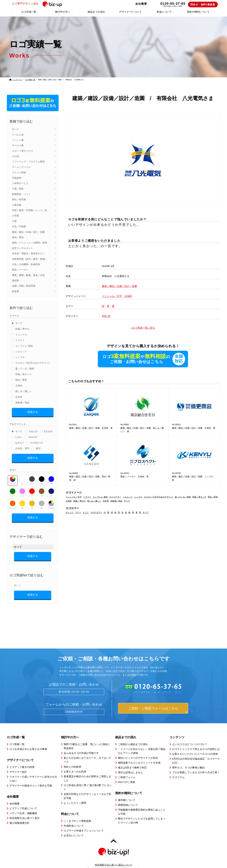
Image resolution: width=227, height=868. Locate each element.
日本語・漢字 (22, 447)
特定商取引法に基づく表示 (25, 812)
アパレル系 (18, 135)
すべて (16, 129)
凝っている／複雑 (25, 369)
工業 (14, 221)
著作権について (127, 794)
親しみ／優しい (24, 391)
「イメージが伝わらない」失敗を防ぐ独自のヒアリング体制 (142, 745)
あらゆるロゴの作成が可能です (81, 747)
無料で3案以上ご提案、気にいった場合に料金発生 (87, 740)
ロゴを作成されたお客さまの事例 (28, 743)
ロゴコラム (178, 771)
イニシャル (21, 335)
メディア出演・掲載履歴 (23, 807)
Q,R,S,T (20, 442)
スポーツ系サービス (23, 151)
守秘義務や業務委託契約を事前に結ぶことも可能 (142, 806)
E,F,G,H (48, 430)
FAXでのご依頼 (127, 776)
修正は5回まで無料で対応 (132, 762)
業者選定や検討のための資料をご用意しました (87, 773)
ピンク (22, 490)
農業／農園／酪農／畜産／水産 (28, 275)
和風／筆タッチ (24, 374)
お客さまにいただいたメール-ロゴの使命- (195, 748)
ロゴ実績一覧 (30, 80)
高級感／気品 (22, 403)
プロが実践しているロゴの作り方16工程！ (196, 767)
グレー (32, 478)
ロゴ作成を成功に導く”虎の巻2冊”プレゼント (88, 781)
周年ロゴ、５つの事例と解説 (188, 762)
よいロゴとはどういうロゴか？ (190, 738)
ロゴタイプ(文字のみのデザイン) (32, 363)
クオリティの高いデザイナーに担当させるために (33, 773)
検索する (33, 412)
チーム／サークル (21, 167)
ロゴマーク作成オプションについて (84, 825)
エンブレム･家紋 (24, 346)
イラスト (20, 340)
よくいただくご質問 (75, 797)
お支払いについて (74, 830)
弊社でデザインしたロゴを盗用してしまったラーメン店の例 (142, 815)
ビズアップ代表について (23, 803)
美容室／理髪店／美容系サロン (28, 253)
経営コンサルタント (23, 248)
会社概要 (141, 4)
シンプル (20, 357)
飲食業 (16, 291)
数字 (38, 447)
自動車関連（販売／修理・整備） (30, 259)
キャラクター (115, 497)
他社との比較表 (72, 761)
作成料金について (74, 820)
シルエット (21, 352)
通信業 (16, 280)
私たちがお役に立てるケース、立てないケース (87, 754)
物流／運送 (18, 237)
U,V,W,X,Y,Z (37, 442)
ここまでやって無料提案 (77, 815)
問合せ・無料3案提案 (203, 5)
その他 (16, 156)
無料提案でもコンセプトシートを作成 (139, 757)
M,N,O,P (33, 436)
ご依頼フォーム (127, 771)
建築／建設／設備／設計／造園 (28, 232)
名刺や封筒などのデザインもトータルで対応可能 (87, 790)
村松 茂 (106, 316)
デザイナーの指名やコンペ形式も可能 (31, 780)
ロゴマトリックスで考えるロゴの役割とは (196, 743)
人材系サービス (20, 183)
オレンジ (13, 502)
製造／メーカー (20, 270)
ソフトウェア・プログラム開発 (28, 162)
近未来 (19, 397)
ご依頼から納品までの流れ (133, 738)
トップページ (17, 80)
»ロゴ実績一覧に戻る (143, 328)
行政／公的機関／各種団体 (26, 264)
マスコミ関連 (19, 172)
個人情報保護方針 (20, 817)
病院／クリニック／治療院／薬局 (30, 243)
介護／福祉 (18, 189)
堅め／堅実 (21, 380)
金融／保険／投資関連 (24, 286)
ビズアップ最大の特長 (22, 761)
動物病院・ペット (21, 194)
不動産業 (17, 178)
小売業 (16, 216)
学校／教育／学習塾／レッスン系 (30, 210)
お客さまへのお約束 (75, 766)
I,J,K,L (19, 436)
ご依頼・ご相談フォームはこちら (153, 702)
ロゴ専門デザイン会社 (39, 4)
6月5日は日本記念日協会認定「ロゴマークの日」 (196, 755)
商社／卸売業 (19, 199)
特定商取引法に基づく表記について (114, 859)
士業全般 (17, 205)
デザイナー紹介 (18, 766)
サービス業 (18, 145)
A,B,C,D (33, 430)
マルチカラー (51, 502)
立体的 (19, 386)
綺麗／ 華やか (79, 501)
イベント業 (18, 140)
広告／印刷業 (19, 226)
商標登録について (128, 799)
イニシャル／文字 (112, 296)
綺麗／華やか (22, 329)
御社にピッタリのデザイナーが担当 (138, 752)
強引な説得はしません (130, 767)
